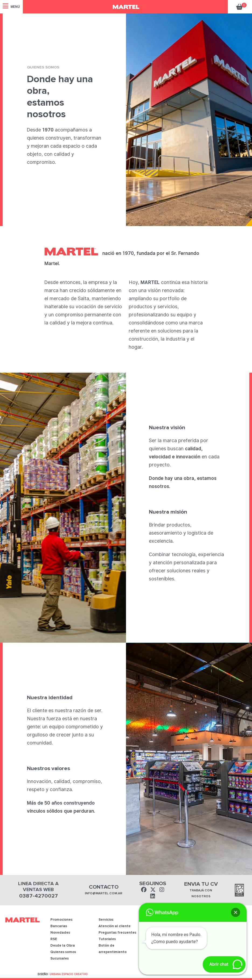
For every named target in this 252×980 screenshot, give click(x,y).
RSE (54, 939)
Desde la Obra (63, 946)
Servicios (106, 920)
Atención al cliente (115, 926)
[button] (236, 912)
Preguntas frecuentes (117, 933)
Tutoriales (107, 939)
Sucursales (59, 959)
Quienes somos (63, 952)
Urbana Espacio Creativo (69, 974)
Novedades (60, 933)
